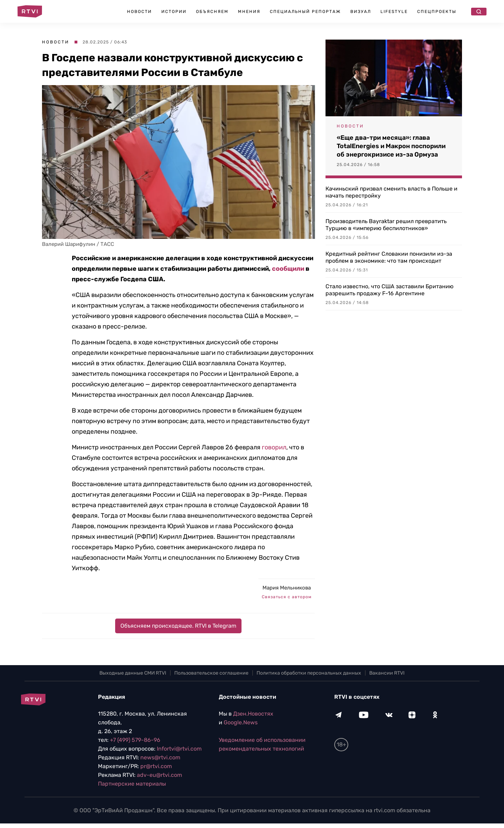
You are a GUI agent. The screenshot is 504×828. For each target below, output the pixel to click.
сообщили (289, 269)
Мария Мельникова (287, 588)
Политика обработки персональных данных (309, 673)
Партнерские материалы (132, 784)
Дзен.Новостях (253, 714)
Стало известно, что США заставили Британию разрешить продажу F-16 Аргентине (390, 290)
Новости (139, 12)
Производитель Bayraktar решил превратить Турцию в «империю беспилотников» (386, 225)
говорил (274, 447)
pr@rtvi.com (156, 766)
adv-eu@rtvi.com (159, 775)
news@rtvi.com (160, 757)
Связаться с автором (287, 597)
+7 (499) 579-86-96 (135, 740)
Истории (174, 12)
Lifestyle (394, 12)
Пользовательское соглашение (211, 673)
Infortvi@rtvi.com (179, 749)
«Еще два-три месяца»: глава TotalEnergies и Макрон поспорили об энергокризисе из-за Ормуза (391, 146)
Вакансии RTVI (387, 673)
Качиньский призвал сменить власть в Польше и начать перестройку (391, 192)
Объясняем (212, 12)
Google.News (241, 722)
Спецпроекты (437, 12)
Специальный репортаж (305, 12)
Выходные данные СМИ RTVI (133, 673)
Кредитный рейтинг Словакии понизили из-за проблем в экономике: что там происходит (389, 257)
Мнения (249, 12)
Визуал (361, 12)
